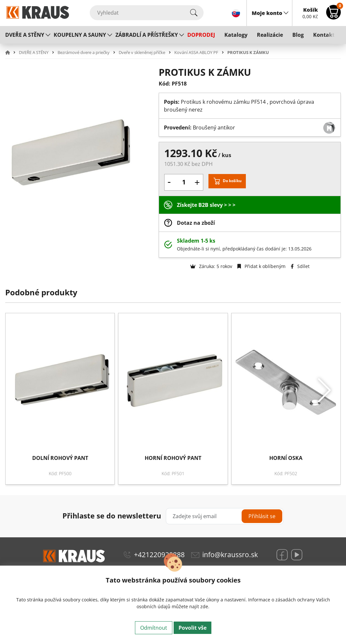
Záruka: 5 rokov (211, 266)
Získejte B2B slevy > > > (206, 205)
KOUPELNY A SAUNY (80, 35)
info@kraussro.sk (230, 555)
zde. (205, 606)
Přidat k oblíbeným (261, 266)
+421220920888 (159, 555)
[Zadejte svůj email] (225, 516)
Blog (298, 35)
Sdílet (300, 266)
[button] (11, 52)
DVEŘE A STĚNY (25, 35)
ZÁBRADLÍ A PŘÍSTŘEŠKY (147, 35)
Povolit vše (193, 628)
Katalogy (236, 35)
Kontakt (324, 35)
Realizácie (270, 35)
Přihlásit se (262, 516)
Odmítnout (154, 628)
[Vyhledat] (147, 13)
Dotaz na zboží (196, 223)
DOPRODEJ (201, 35)
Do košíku (232, 181)
